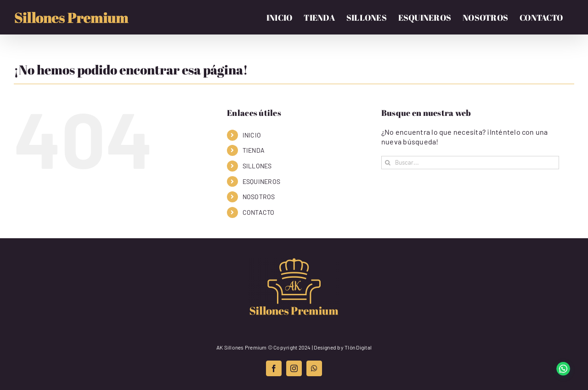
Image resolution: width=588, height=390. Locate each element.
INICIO (252, 135)
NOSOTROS (259, 197)
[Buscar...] (470, 163)
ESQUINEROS (261, 181)
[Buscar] (388, 163)
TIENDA (254, 150)
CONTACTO (259, 212)
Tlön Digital (358, 347)
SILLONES (257, 166)
